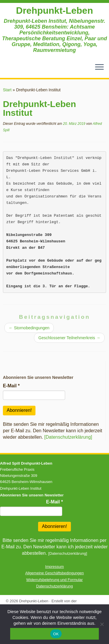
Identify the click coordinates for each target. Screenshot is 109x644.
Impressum (54, 567)
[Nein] (102, 624)
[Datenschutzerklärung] (68, 437)
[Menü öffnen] (99, 67)
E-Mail (11, 386)
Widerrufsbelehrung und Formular (54, 580)
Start (7, 90)
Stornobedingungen (29, 328)
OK (56, 634)
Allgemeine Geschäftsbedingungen (55, 573)
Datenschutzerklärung (54, 586)
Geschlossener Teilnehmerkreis (69, 338)
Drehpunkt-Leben (54, 10)
